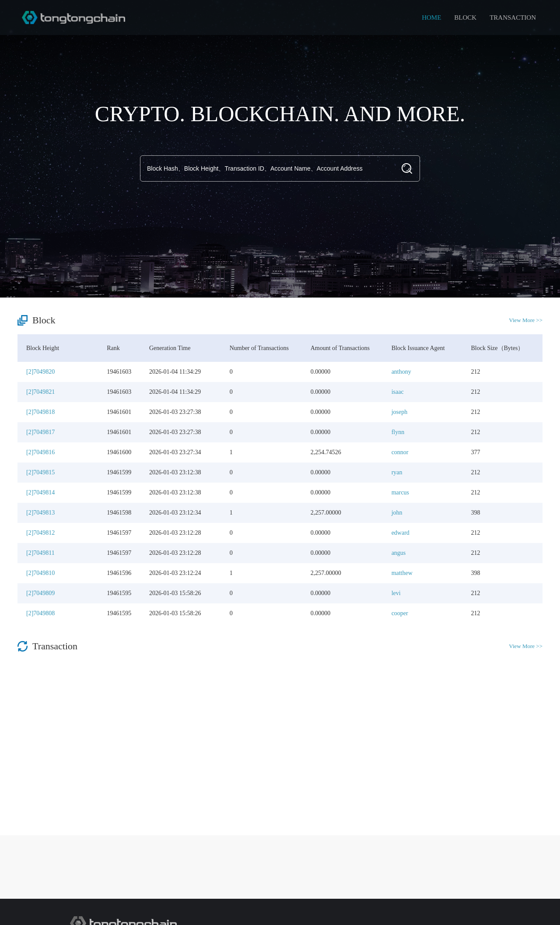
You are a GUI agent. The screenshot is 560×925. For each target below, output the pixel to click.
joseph (400, 412)
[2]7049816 (40, 452)
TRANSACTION (513, 18)
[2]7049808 (40, 613)
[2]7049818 (40, 412)
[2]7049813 (40, 513)
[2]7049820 (40, 372)
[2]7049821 (40, 392)
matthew (402, 573)
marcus (400, 492)
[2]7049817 (40, 432)
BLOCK (465, 18)
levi (396, 593)
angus (399, 553)
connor (400, 452)
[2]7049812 (40, 533)
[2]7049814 (40, 492)
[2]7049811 (40, 553)
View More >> (526, 320)
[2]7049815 (40, 472)
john (397, 513)
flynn (398, 432)
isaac (398, 392)
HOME (431, 18)
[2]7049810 (40, 573)
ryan (397, 472)
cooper (400, 613)
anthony (401, 372)
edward (401, 533)
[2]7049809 (40, 593)
